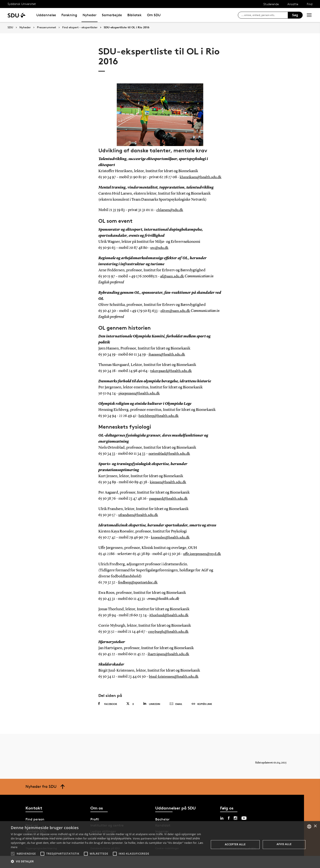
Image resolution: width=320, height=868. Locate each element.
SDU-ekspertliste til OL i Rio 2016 (127, 27)
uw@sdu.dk (160, 254)
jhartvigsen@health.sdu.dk (170, 666)
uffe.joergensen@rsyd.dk (119, 566)
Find (310, 4)
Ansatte (293, 4)
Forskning (69, 15)
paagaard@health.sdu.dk (169, 505)
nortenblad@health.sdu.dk (171, 460)
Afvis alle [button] (284, 844)
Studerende (271, 4)
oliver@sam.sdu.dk (176, 317)
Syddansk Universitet (22, 4)
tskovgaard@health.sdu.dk (172, 377)
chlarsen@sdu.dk (170, 216)
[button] (13, 854)
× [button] (315, 826)
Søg (295, 15)
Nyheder (90, 15)
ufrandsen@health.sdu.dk (139, 521)
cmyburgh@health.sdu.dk (169, 644)
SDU (10, 27)
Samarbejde (112, 15)
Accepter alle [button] (235, 844)
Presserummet (46, 27)
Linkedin (152, 716)
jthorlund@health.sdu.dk (170, 627)
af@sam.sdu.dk (173, 282)
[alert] (160, 845)
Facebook (108, 716)
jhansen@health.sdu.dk (168, 361)
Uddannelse (46, 15)
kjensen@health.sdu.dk (169, 488)
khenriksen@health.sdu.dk (120, 183)
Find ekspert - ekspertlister (80, 27)
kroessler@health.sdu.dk (171, 544)
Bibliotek (134, 15)
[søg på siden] (265, 15)
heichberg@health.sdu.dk (160, 422)
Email (176, 716)
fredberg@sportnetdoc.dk (140, 595)
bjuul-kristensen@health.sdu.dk (175, 689)
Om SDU (154, 15)
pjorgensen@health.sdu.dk (141, 399)
